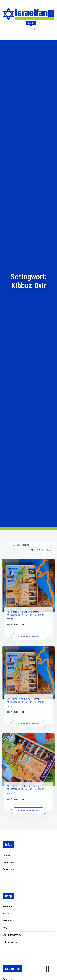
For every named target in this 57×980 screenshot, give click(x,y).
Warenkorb (8, 906)
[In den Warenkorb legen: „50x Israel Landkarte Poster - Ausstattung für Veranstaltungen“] (28, 724)
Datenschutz (9, 869)
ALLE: (52, 550)
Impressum (8, 862)
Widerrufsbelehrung (12, 935)
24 (47, 550)
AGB (5, 928)
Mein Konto (8, 921)
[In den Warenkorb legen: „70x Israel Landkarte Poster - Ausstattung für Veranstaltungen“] (28, 811)
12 (43, 550)
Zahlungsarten (10, 942)
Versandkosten (18, 625)
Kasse (6, 914)
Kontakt (7, 855)
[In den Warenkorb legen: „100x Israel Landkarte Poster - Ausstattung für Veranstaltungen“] (28, 637)
